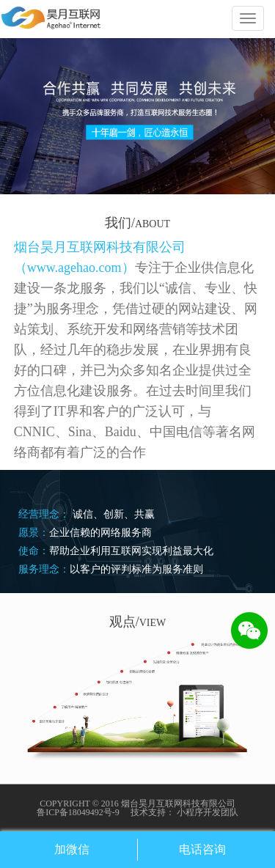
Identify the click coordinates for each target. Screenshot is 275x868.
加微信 (72, 849)
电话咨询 (202, 849)
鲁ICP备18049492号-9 (78, 812)
